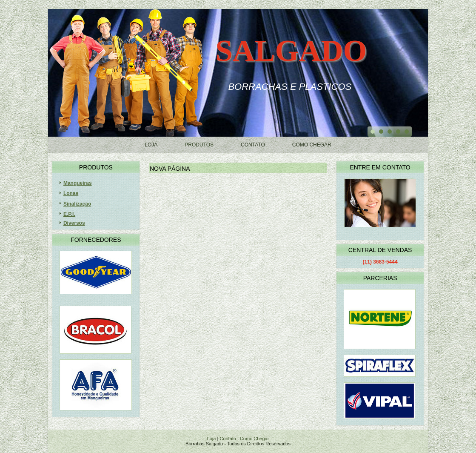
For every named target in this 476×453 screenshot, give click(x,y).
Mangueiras (78, 183)
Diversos (74, 223)
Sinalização (77, 204)
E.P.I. (69, 214)
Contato (253, 145)
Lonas (71, 193)
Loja (151, 145)
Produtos (199, 145)
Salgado (291, 51)
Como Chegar (312, 145)
